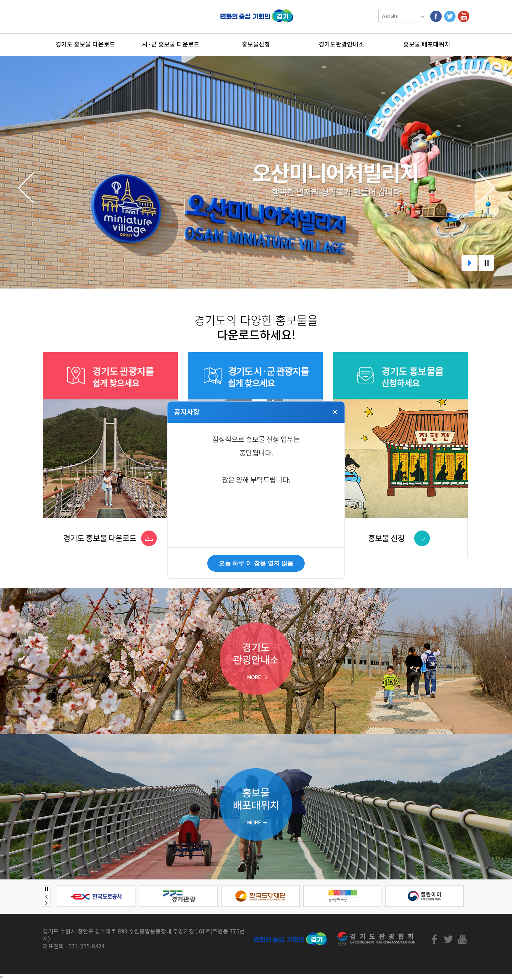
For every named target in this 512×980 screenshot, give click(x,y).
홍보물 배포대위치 (427, 44)
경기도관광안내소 (341, 44)
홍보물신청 (256, 44)
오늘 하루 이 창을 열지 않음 (256, 563)
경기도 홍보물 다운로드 (85, 44)
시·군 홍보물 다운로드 (171, 44)
